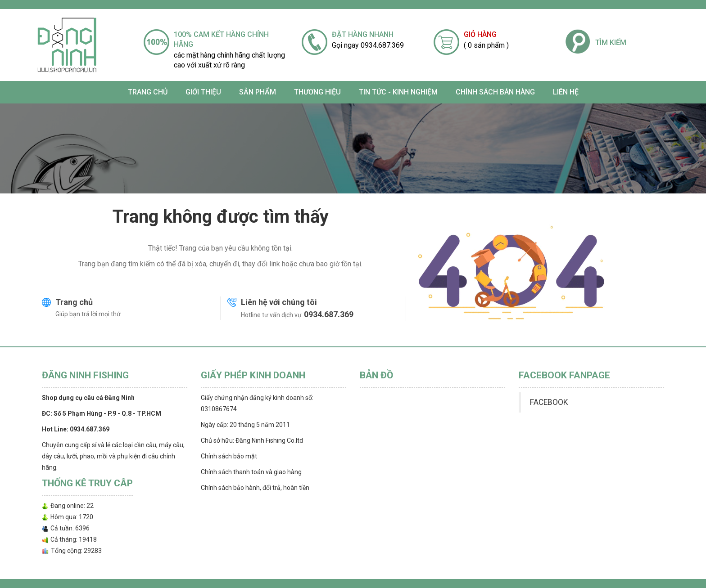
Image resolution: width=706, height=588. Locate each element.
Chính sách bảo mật (229, 456)
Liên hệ (566, 92)
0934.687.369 (329, 314)
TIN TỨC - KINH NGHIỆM (398, 92)
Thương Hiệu (317, 92)
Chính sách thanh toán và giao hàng (251, 472)
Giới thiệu (203, 92)
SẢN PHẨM (258, 92)
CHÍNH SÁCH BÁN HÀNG (495, 92)
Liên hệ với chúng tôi (279, 302)
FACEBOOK (549, 402)
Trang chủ (148, 92)
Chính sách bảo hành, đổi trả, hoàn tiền (255, 488)
